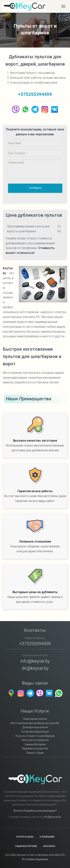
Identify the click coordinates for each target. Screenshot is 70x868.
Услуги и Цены (25, 837)
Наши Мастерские (26, 846)
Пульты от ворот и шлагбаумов (35, 736)
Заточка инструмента (35, 740)
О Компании (47, 837)
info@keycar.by (35, 661)
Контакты (49, 846)
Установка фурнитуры (35, 732)
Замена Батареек (35, 744)
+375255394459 (35, 94)
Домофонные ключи (35, 727)
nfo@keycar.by (53, 817)
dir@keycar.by (35, 668)
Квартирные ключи (35, 719)
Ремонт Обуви (35, 753)
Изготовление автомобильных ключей (35, 723)
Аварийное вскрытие (35, 748)
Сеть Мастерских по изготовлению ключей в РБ (35, 855)
